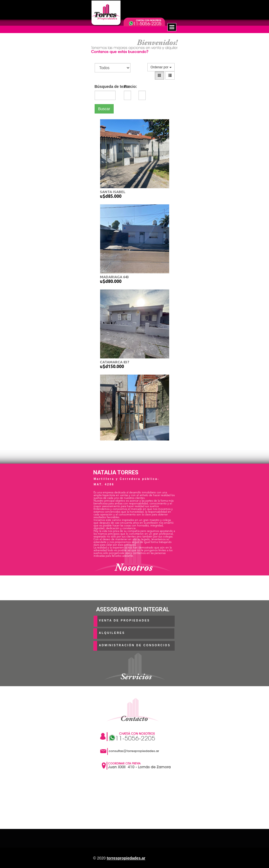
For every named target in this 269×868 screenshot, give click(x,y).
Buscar (104, 109)
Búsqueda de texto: (105, 86)
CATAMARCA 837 (114, 362)
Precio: (130, 86)
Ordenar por (161, 67)
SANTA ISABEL (113, 192)
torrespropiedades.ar (126, 858)
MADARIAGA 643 (114, 277)
